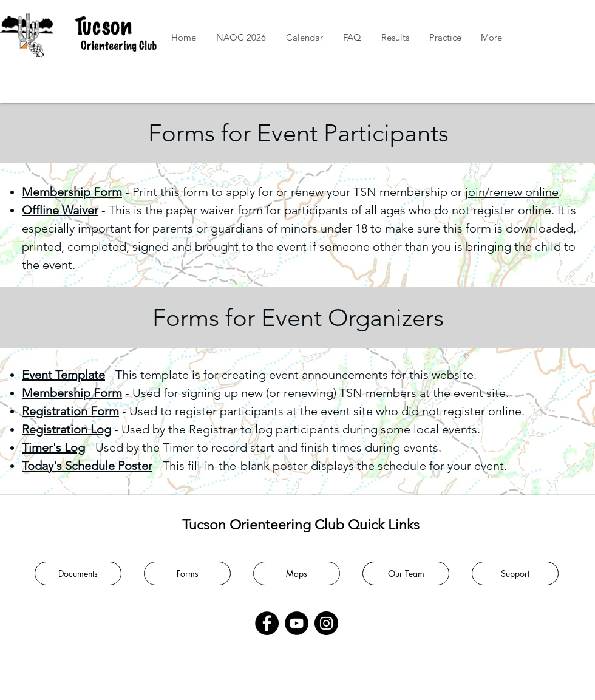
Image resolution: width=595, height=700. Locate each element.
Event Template (63, 375)
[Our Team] (406, 573)
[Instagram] (326, 623)
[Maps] (297, 573)
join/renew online (512, 192)
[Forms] (187, 573)
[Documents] (78, 573)
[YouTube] (297, 623)
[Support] (515, 573)
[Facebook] (267, 623)
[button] (395, 38)
